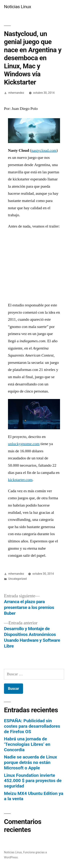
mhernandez (16, 93)
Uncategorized (17, 579)
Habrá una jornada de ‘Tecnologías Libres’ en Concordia (27, 744)
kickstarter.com (20, 480)
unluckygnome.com (24, 444)
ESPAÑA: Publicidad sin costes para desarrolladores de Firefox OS (32, 726)
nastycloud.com (44, 150)
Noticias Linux (17, 7)
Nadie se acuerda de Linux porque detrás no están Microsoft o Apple (30, 762)
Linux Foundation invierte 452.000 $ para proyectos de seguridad (33, 781)
